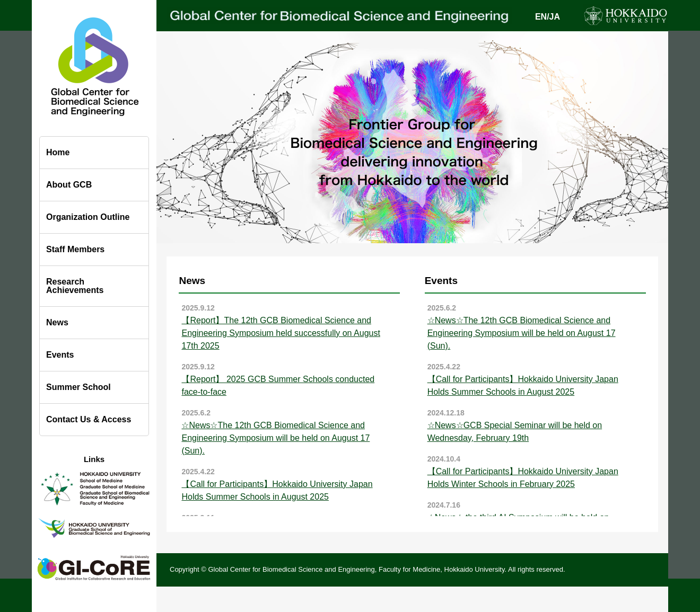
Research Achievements (75, 286)
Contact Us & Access (89, 419)
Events (60, 355)
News (57, 322)
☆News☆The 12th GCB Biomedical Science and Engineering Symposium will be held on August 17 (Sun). (275, 438)
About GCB (69, 185)
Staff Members (75, 249)
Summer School (78, 387)
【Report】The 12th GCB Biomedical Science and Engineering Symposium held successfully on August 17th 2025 (281, 333)
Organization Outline (88, 217)
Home (58, 152)
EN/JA (548, 17)
